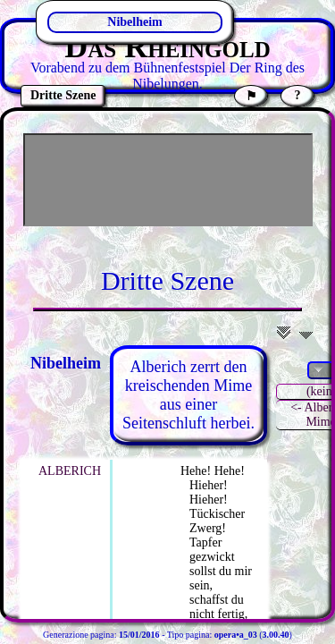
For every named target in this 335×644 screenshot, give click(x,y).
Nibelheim (134, 22)
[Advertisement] (168, 180)
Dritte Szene (167, 280)
